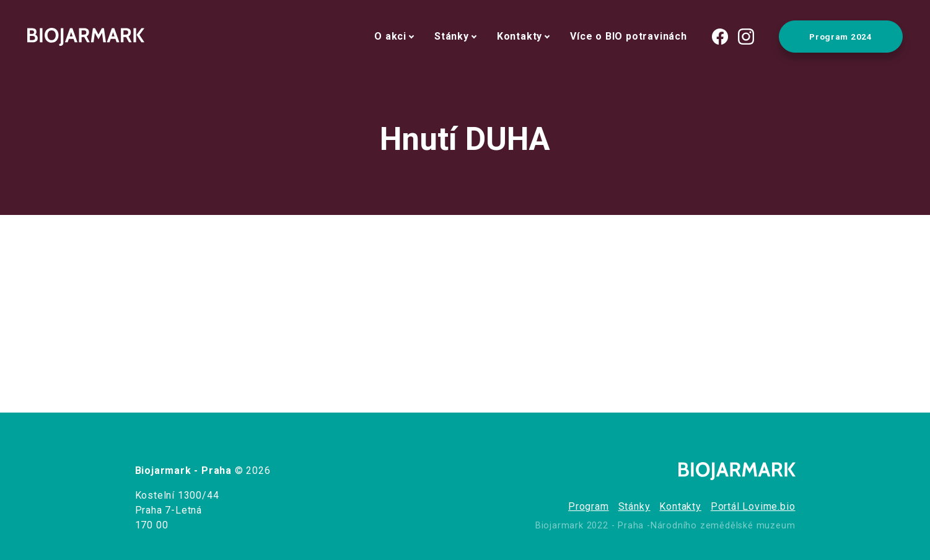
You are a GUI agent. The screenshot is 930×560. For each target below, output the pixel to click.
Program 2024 (840, 37)
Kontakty (520, 36)
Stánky (452, 36)
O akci (390, 36)
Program (589, 506)
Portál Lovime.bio (753, 506)
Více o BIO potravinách (629, 36)
